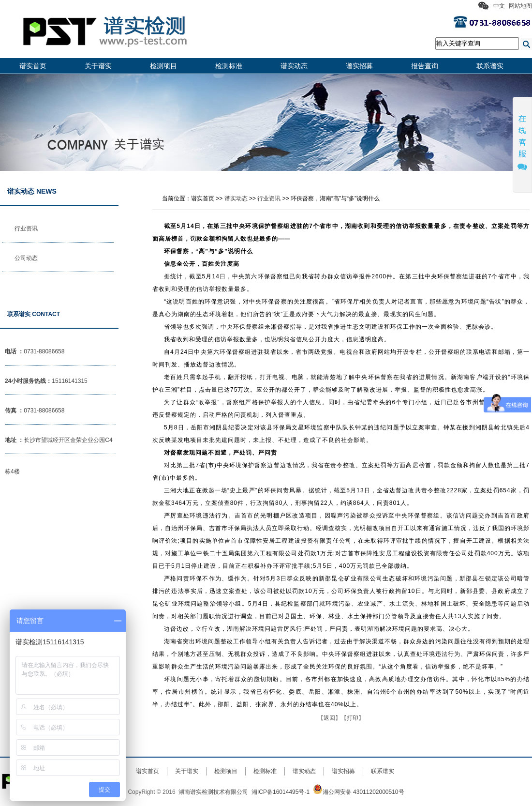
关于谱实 (98, 66)
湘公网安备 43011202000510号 (359, 792)
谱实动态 (294, 66)
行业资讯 (26, 228)
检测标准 (229, 66)
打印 (353, 718)
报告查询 (425, 66)
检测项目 (163, 66)
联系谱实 (490, 66)
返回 (329, 718)
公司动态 (26, 258)
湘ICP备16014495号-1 (281, 792)
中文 (499, 6)
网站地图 (520, 6)
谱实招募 (359, 66)
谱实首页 (33, 66)
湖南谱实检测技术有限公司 (213, 792)
